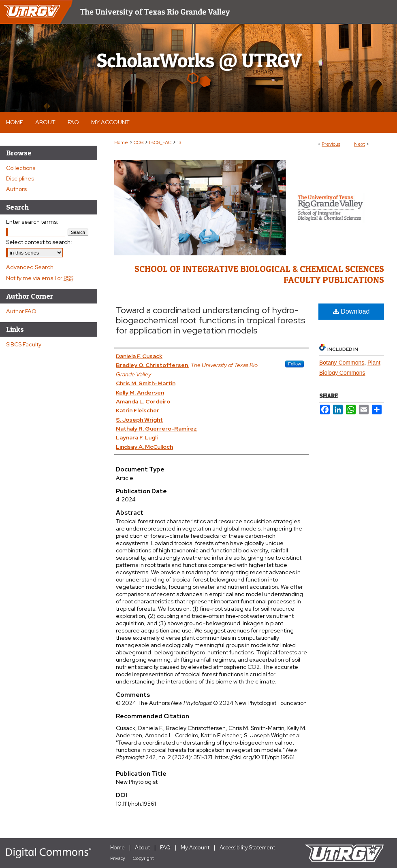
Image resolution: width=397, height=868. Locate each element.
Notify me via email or (40, 278)
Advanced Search (30, 267)
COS (139, 142)
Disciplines (20, 178)
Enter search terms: (32, 222)
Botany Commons (342, 363)
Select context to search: (39, 242)
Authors (16, 189)
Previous (331, 144)
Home (121, 142)
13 (179, 142)
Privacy (118, 858)
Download (351, 311)
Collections (21, 168)
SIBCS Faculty (24, 344)
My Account (195, 848)
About (142, 848)
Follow (295, 364)
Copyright (143, 858)
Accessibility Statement (247, 848)
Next (360, 144)
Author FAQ (21, 311)
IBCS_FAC (160, 142)
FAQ (165, 848)
